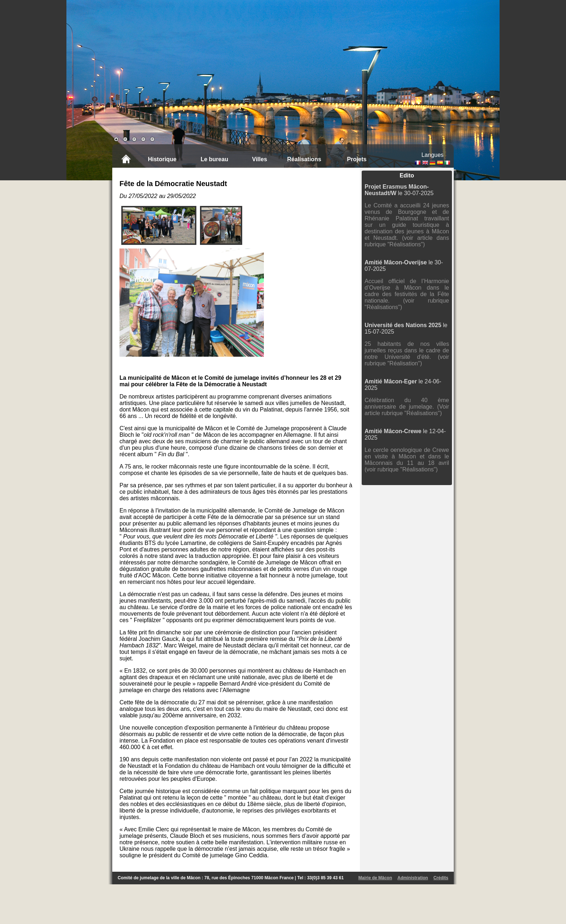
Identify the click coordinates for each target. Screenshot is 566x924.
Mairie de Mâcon (375, 878)
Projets (357, 159)
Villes (260, 159)
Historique (162, 159)
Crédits (441, 878)
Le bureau (214, 159)
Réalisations (304, 159)
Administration (413, 878)
